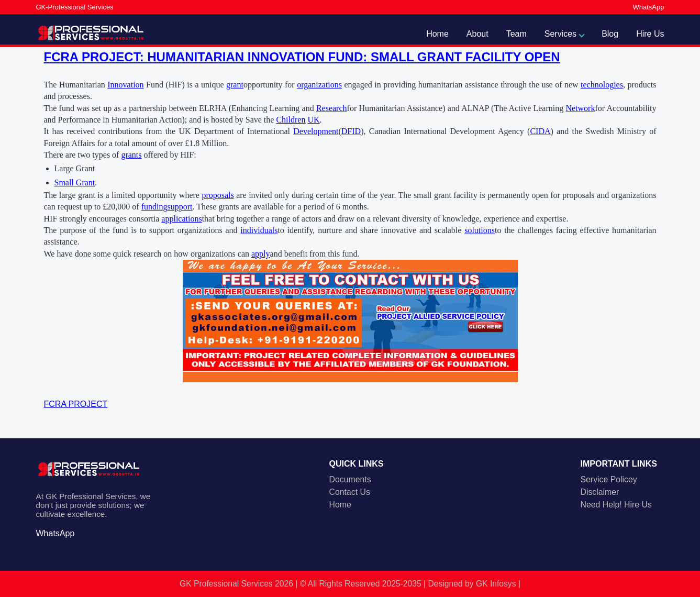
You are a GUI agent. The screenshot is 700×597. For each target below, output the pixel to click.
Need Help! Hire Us (616, 505)
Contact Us (350, 492)
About (477, 34)
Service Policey (609, 479)
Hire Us (650, 34)
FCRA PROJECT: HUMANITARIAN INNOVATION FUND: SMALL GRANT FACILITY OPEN (302, 57)
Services (560, 34)
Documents (350, 479)
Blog (610, 34)
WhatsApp (649, 7)
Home (437, 34)
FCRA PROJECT (76, 404)
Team (516, 34)
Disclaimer (600, 492)
